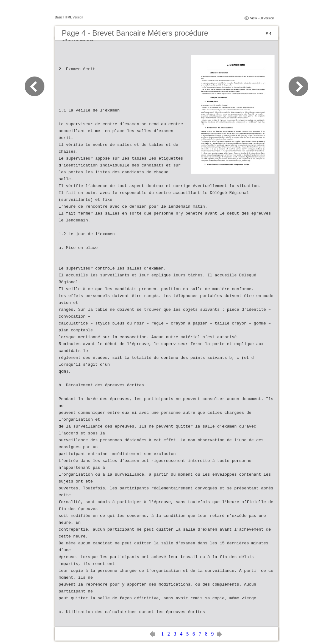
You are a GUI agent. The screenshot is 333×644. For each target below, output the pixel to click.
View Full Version (262, 18)
